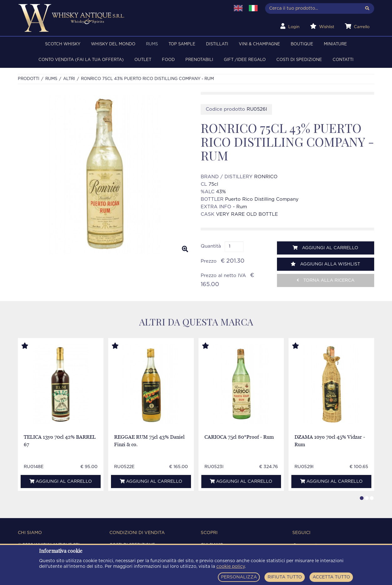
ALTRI (69, 79)
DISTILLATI (217, 44)
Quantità (211, 246)
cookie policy (231, 567)
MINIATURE (335, 44)
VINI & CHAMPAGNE (259, 44)
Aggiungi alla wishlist (325, 264)
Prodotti (29, 79)
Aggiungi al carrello (325, 248)
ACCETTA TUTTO (331, 577)
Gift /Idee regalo (245, 60)
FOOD (168, 60)
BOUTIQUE (302, 44)
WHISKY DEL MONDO (113, 44)
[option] (105, 175)
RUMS (152, 44)
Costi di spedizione (299, 60)
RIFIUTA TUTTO (285, 577)
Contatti (343, 60)
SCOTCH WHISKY (63, 44)
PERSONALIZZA (239, 577)
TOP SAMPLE (182, 44)
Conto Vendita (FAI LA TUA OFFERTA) (81, 60)
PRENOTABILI (199, 60)
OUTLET (143, 60)
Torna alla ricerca (326, 280)
